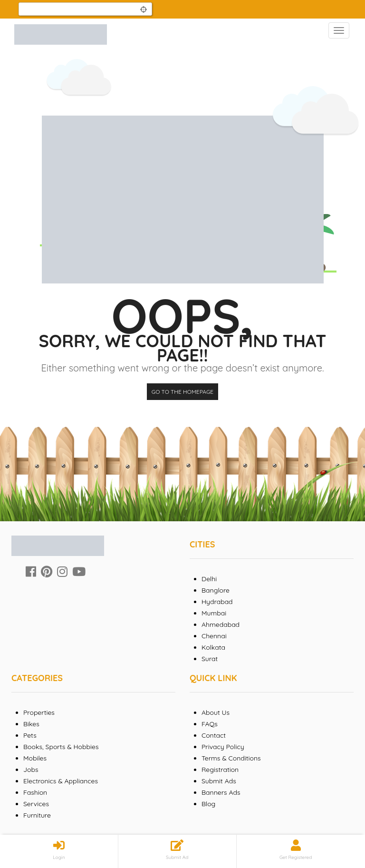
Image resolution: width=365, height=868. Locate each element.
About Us (216, 712)
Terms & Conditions (231, 758)
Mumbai (214, 613)
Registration (220, 770)
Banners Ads (221, 792)
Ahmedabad (221, 624)
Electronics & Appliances (61, 781)
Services (36, 804)
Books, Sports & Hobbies (61, 747)
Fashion (35, 792)
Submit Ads (219, 781)
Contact (214, 735)
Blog (208, 804)
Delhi (209, 579)
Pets (30, 735)
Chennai (214, 636)
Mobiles (35, 758)
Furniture (37, 815)
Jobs (31, 770)
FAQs (210, 724)
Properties (39, 712)
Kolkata (213, 647)
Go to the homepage (182, 392)
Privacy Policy (223, 747)
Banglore (216, 590)
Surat (210, 659)
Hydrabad (217, 602)
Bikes (31, 724)
